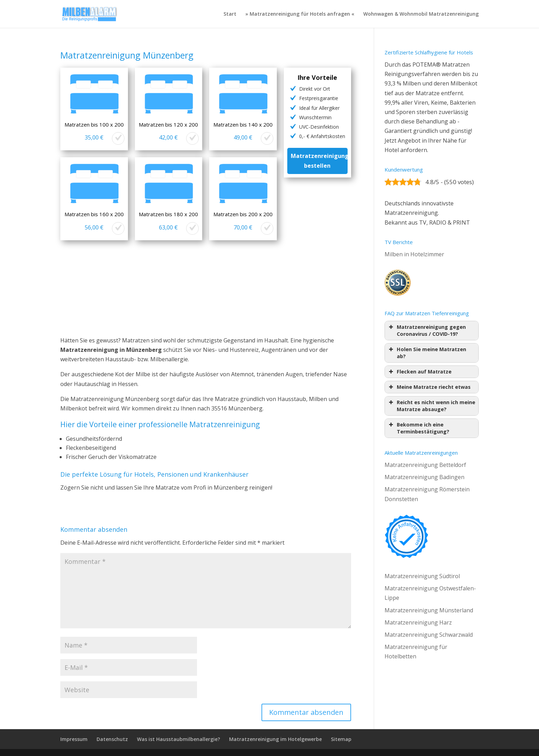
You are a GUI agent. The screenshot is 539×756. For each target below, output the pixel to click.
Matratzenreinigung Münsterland (429, 610)
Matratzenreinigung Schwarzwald (429, 635)
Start (230, 14)
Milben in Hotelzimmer (414, 254)
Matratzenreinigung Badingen (424, 477)
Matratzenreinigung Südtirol (422, 576)
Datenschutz (112, 739)
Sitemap (341, 739)
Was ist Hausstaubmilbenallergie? (179, 739)
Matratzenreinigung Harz (418, 622)
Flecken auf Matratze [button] (419, 372)
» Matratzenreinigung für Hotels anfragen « (300, 14)
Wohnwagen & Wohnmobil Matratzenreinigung (421, 14)
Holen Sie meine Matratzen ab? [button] (427, 353)
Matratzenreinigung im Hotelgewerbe (275, 739)
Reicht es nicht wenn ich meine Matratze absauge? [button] (431, 406)
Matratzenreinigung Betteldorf (425, 465)
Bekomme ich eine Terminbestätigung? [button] (418, 428)
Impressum (74, 739)
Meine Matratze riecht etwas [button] (429, 387)
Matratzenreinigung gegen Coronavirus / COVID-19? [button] (427, 330)
